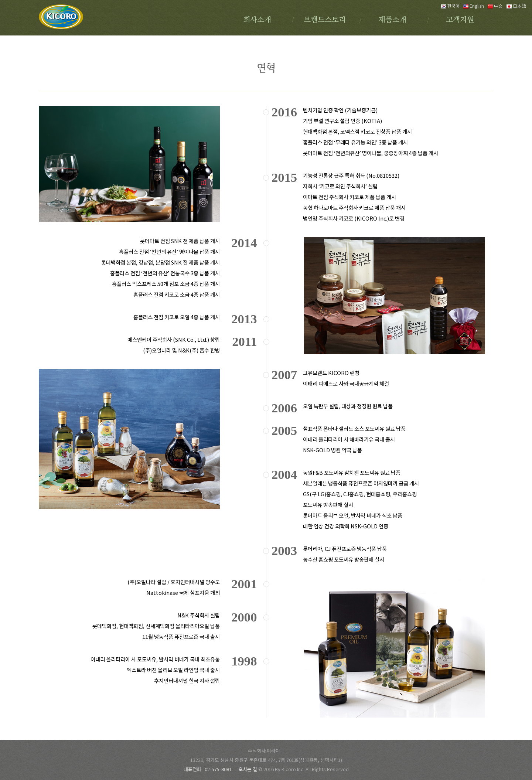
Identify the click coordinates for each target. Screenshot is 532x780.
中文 (495, 6)
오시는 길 (248, 769)
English (473, 6)
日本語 (516, 6)
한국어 (450, 6)
